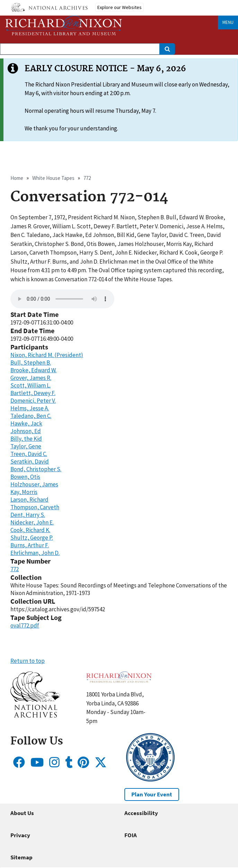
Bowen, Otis (25, 477)
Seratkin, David (30, 462)
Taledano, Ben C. (31, 416)
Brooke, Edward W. (33, 370)
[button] (35, 715)
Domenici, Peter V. (33, 401)
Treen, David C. (29, 454)
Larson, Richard (29, 500)
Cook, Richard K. (30, 530)
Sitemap (21, 857)
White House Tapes (53, 178)
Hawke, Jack (26, 423)
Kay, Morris (24, 492)
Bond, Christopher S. (36, 469)
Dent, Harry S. (28, 515)
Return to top (28, 661)
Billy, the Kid (26, 439)
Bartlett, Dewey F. (33, 393)
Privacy (20, 835)
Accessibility (141, 813)
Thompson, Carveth (35, 507)
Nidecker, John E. (32, 522)
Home (17, 178)
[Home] (64, 25)
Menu (228, 22)
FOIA (131, 835)
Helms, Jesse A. (30, 408)
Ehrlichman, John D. (35, 553)
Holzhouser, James (34, 484)
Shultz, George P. (32, 538)
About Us (22, 813)
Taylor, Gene (26, 446)
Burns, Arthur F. (30, 545)
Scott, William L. (30, 385)
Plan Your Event (152, 794)
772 (87, 178)
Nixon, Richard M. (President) (47, 355)
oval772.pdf (25, 625)
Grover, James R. (31, 378)
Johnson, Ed (26, 431)
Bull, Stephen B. (31, 363)
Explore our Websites (120, 7)
